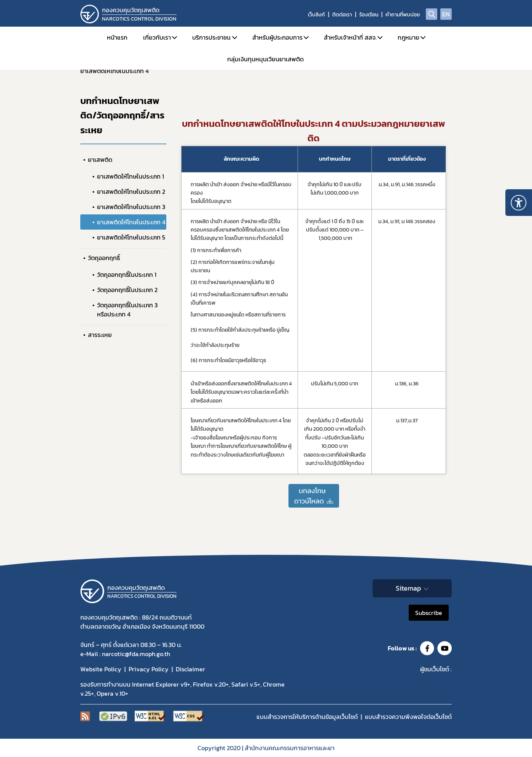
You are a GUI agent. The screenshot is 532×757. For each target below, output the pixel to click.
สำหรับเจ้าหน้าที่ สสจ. (350, 37)
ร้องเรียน (369, 15)
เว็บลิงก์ (316, 15)
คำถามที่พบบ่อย (403, 15)
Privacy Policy (149, 669)
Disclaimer (190, 669)
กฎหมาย (409, 37)
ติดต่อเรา (342, 15)
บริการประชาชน (211, 37)
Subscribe (429, 613)
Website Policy (101, 669)
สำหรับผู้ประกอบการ (277, 37)
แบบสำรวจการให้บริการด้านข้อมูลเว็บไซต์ (307, 717)
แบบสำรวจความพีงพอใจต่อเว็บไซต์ (408, 717)
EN (446, 14)
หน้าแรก (117, 37)
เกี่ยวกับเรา (157, 37)
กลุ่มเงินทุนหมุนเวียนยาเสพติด (265, 59)
